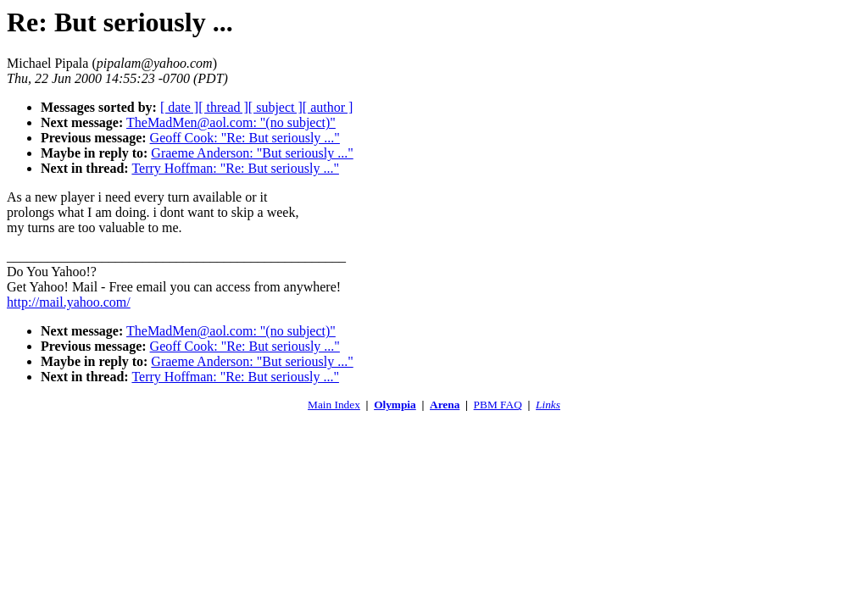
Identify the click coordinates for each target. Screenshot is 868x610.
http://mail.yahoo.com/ (69, 302)
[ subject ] (275, 107)
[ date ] (179, 107)
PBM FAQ (498, 405)
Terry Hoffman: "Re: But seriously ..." (235, 168)
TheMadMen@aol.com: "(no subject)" (231, 122)
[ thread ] (223, 107)
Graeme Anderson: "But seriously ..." (252, 153)
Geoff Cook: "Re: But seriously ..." (245, 138)
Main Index (334, 405)
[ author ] (328, 107)
